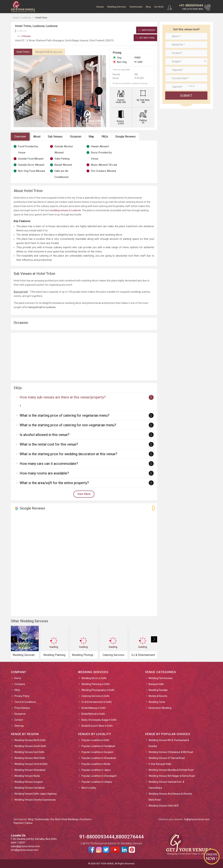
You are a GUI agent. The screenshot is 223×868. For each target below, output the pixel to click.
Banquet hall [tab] (49, 52)
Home (18, 678)
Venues (100, 7)
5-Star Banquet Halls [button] (160, 764)
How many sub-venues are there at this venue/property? (63, 397)
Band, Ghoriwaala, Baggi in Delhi (99, 720)
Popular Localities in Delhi (95, 740)
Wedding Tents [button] (157, 702)
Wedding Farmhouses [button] (161, 678)
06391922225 (147, 30)
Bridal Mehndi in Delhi (93, 714)
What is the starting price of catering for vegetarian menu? (64, 415)
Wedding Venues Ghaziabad (30, 770)
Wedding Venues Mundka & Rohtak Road (171, 770)
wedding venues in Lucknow (65, 210)
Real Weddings (70, 819)
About (37, 137)
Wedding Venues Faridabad (29, 788)
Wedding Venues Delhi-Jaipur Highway (36, 794)
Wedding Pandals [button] (158, 690)
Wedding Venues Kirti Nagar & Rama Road (172, 776)
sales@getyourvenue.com (25, 846)
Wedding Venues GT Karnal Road (167, 758)
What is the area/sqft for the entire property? (54, 483)
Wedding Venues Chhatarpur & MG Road (171, 752)
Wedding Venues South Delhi (30, 746)
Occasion (76, 137)
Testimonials (136, 7)
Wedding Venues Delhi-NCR (164, 806)
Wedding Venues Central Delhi (31, 764)
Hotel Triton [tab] (23, 52)
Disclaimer (20, 714)
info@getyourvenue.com (25, 850)
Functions (85, 819)
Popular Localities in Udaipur (97, 782)
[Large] (186, 87)
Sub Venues (55, 137)
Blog (148, 7)
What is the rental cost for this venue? (49, 444)
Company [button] (20, 684)
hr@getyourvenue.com (197, 819)
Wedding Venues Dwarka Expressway (35, 800)
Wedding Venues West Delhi (30, 758)
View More (84, 494)
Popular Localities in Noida (96, 764)
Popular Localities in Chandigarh (99, 776)
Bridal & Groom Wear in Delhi (97, 726)
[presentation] (21, 91)
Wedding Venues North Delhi (30, 740)
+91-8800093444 (191, 5)
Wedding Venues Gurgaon (29, 782)
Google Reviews (126, 137)
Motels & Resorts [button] (158, 696)
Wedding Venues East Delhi (29, 752)
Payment (19, 823)
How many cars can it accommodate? (49, 464)
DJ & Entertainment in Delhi (97, 702)
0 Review (24, 36)
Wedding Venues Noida (27, 776)
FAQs (105, 137)
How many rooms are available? (44, 473)
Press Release (22, 708)
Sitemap (19, 726)
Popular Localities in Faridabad (98, 746)
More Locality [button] (89, 788)
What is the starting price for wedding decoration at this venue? (68, 454)
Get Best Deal (145, 38)
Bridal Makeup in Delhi (94, 708)
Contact (19, 720)
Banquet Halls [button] (156, 684)
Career (29, 823)
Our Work (159, 7)
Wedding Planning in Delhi (96, 684)
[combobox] (186, 61)
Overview (20, 137)
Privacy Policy (22, 696)
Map (91, 137)
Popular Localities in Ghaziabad (99, 758)
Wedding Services (116, 7)
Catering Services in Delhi (95, 696)
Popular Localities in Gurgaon (97, 752)
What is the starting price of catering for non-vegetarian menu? (68, 425)
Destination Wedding (160, 708)
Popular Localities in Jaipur (96, 770)
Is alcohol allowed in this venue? (44, 435)
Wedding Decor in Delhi (94, 678)
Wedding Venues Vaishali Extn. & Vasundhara (166, 785)
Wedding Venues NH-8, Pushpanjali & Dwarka (169, 743)
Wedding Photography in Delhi (98, 690)
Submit (186, 96)
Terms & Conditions (25, 702)
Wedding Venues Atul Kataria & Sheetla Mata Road (170, 797)
